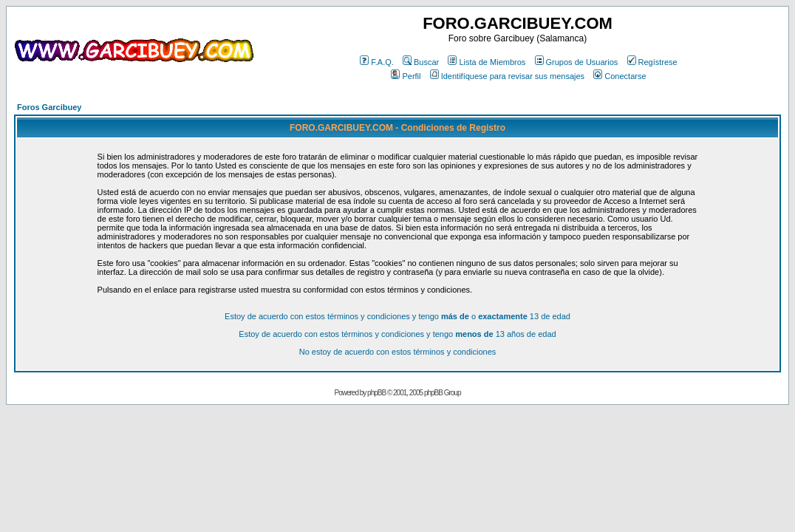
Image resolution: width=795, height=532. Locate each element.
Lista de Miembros (487, 62)
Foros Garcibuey (49, 107)
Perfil (406, 76)
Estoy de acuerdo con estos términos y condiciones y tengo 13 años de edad (397, 334)
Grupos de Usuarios (577, 62)
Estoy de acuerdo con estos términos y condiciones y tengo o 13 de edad (397, 316)
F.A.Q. (377, 62)
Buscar (421, 62)
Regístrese (652, 62)
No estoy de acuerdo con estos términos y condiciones (398, 352)
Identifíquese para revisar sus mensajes (507, 76)
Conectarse (620, 76)
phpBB (376, 393)
